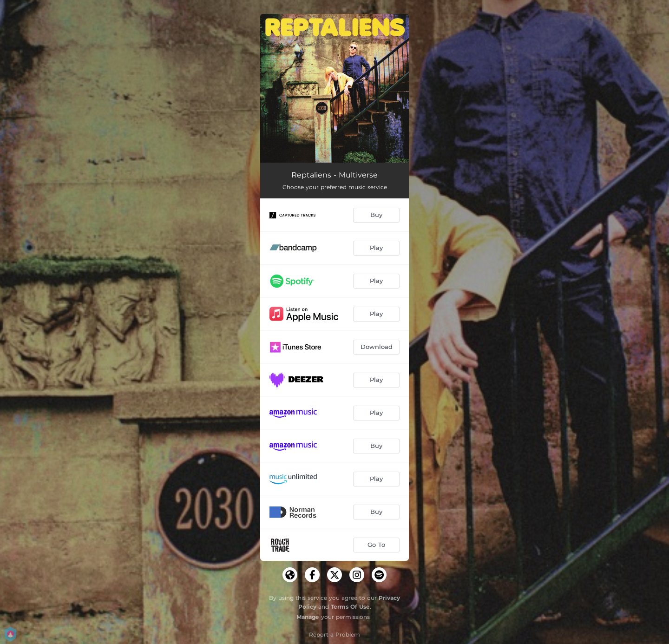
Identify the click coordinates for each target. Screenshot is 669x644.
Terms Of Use (350, 607)
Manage (308, 617)
